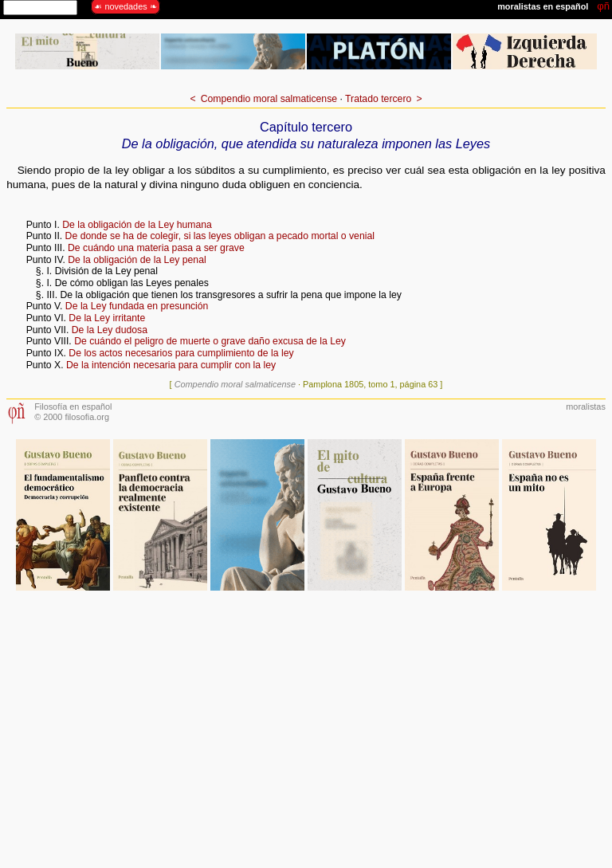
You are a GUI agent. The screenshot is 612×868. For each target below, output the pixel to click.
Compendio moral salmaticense (269, 99)
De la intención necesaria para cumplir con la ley (171, 365)
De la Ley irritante (107, 318)
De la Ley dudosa (110, 330)
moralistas (586, 407)
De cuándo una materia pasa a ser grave (156, 248)
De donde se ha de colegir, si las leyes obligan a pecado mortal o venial (220, 236)
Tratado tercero (378, 99)
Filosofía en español (73, 407)
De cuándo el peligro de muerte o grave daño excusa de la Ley (210, 341)
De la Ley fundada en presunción (137, 306)
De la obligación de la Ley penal (137, 260)
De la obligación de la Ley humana (137, 225)
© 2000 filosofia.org (72, 417)
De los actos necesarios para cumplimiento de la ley (181, 353)
